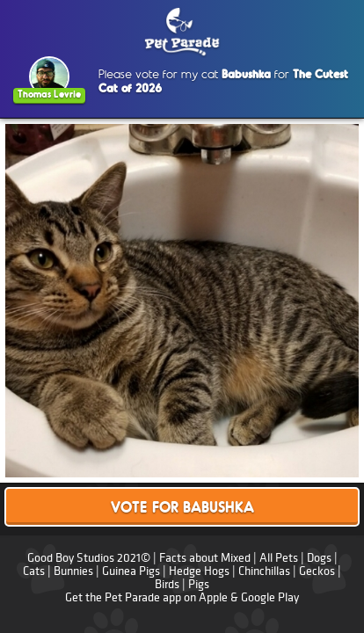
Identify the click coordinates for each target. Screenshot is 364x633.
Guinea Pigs (131, 571)
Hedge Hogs (199, 571)
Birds (167, 584)
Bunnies (73, 571)
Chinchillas (264, 571)
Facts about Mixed (205, 558)
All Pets (279, 558)
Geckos (317, 571)
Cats (34, 571)
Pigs (199, 584)
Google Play (270, 597)
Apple (213, 597)
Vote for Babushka (182, 509)
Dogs (319, 558)
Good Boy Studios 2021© (89, 558)
